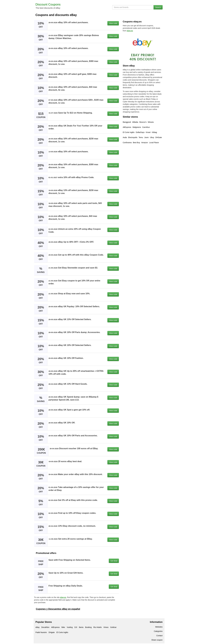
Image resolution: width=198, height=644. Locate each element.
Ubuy (152, 137)
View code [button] (113, 23)
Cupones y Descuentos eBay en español (58, 609)
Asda (125, 137)
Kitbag (154, 132)
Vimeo (106, 627)
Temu (141, 137)
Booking (88, 627)
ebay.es (63, 597)
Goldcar (113, 627)
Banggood (127, 122)
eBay (38, 627)
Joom (146, 137)
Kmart (148, 132)
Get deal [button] (114, 561)
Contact (159, 636)
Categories (158, 631)
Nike (63, 627)
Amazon (145, 143)
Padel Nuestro (41, 632)
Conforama (127, 143)
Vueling (70, 627)
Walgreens (137, 127)
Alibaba (135, 122)
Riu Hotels (98, 627)
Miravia (151, 122)
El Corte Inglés (129, 132)
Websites (159, 627)
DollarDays (140, 132)
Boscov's (143, 122)
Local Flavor (154, 143)
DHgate (52, 632)
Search (158, 7)
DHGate (159, 137)
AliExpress (127, 127)
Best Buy (136, 143)
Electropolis (133, 137)
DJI (76, 627)
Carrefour (146, 127)
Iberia (81, 627)
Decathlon (45, 627)
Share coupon (157, 640)
